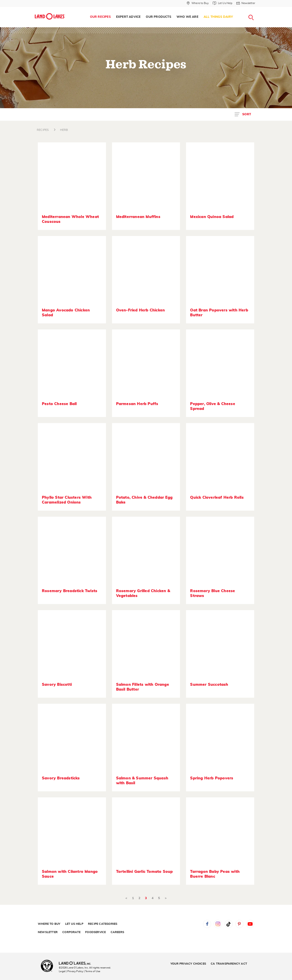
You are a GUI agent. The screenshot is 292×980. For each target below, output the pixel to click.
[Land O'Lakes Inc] (77, 964)
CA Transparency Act (229, 964)
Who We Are (187, 17)
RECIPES (43, 130)
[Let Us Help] (222, 3)
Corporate (71, 932)
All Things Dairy (218, 17)
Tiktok (229, 924)
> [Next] (166, 898)
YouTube (250, 924)
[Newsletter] (246, 3)
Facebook (207, 924)
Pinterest (239, 924)
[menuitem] (100, 17)
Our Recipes (100, 17)
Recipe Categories (103, 924)
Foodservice (95, 932)
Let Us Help (74, 924)
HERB (64, 130)
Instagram (218, 924)
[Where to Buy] (198, 3)
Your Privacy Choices (188, 964)
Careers (117, 932)
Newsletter (48, 932)
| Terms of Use (92, 971)
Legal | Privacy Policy (71, 971)
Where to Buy (49, 924)
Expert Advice (128, 17)
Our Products (158, 17)
